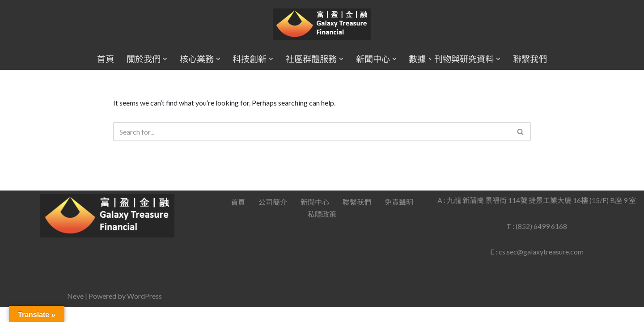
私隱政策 (322, 229)
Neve (75, 311)
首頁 (106, 59)
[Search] (312, 132)
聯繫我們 (530, 59)
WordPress (144, 311)
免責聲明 (399, 217)
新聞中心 (315, 217)
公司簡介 (273, 217)
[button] (165, 59)
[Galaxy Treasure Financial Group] (322, 24)
